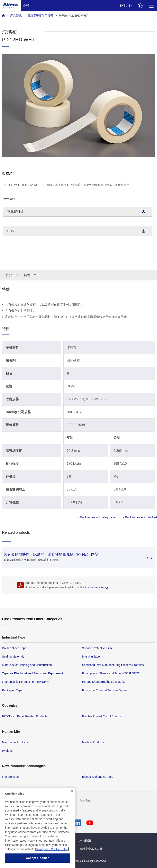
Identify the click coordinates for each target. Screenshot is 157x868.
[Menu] (151, 6)
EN (130, 6)
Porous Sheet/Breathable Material (104, 682)
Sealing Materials (13, 657)
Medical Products (93, 742)
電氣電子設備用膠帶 (40, 16)
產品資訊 (16, 16)
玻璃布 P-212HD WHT (73, 16)
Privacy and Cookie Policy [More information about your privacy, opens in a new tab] (52, 859)
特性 (27, 275)
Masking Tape (91, 657)
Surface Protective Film (97, 648)
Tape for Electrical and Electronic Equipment (33, 673)
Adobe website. (96, 587)
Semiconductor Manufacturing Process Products (113, 665)
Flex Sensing (10, 777)
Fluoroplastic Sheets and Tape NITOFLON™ (111, 673)
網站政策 (85, 840)
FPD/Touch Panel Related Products (25, 716)
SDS (11, 231)
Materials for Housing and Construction (27, 665)
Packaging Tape (12, 690)
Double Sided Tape (14, 648)
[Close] (72, 800)
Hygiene (7, 751)
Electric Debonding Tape (98, 777)
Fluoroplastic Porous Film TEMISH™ (26, 682)
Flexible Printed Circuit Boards (101, 716)
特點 (9, 275)
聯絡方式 (85, 801)
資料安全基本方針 (91, 849)
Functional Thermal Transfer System (105, 690)
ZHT (122, 6)
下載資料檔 (15, 212)
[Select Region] (140, 6)
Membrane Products (15, 742)
